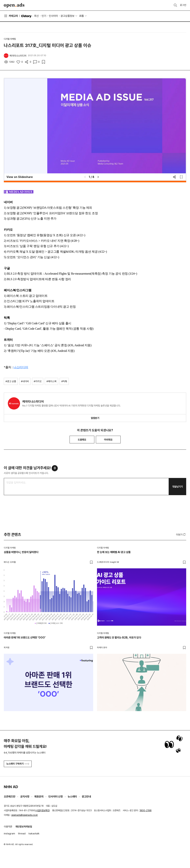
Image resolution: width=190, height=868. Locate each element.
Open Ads (14, 5)
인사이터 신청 (56, 797)
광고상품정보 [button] (67, 16)
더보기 (181, 535)
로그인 (183, 5)
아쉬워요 (108, 440)
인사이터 (53, 16)
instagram (9, 834)
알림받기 (95, 418)
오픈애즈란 (10, 797)
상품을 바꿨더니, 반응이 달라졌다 (21, 552)
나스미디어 (21, 367)
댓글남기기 (178, 487)
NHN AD (11, 787)
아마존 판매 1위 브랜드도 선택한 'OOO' (25, 638)
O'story (26, 16)
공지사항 (25, 797)
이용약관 (8, 827)
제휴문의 (39, 797)
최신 (36, 16)
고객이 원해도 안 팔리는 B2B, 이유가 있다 (119, 638)
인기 (44, 16)
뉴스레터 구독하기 (18, 764)
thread (22, 834)
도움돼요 (82, 440)
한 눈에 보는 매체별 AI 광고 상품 (114, 552)
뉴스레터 (72, 797)
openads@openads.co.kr (24, 815)
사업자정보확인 (42, 810)
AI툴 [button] (82, 16)
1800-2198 (146, 810)
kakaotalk (34, 834)
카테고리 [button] (11, 16)
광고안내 (86, 797)
